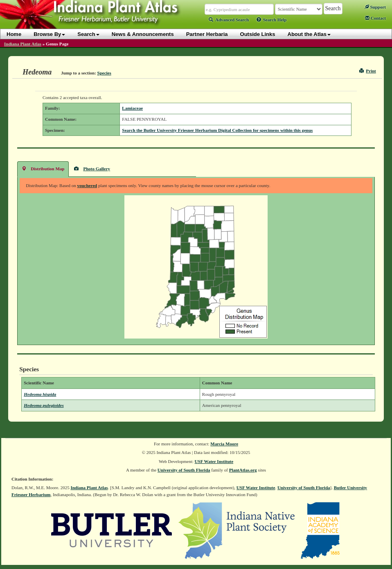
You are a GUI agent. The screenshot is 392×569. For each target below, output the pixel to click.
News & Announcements (143, 34)
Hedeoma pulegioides (44, 405)
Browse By (49, 34)
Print (368, 71)
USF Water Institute (214, 461)
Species (104, 73)
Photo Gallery (92, 168)
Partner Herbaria (207, 34)
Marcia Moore (224, 444)
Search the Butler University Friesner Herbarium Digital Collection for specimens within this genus (217, 130)
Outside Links (258, 34)
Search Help (272, 20)
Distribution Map (43, 168)
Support (375, 7)
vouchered (87, 185)
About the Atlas (309, 34)
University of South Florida (184, 470)
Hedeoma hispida (40, 394)
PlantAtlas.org (243, 470)
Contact (375, 18)
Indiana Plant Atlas (23, 44)
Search (88, 34)
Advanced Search (229, 20)
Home (14, 34)
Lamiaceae (132, 108)
